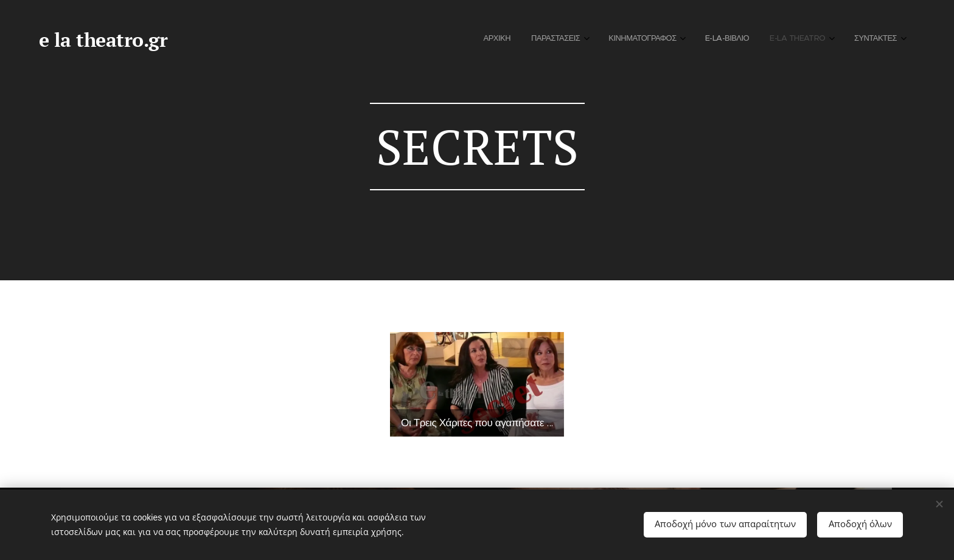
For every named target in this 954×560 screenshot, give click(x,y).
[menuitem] (770, 40)
